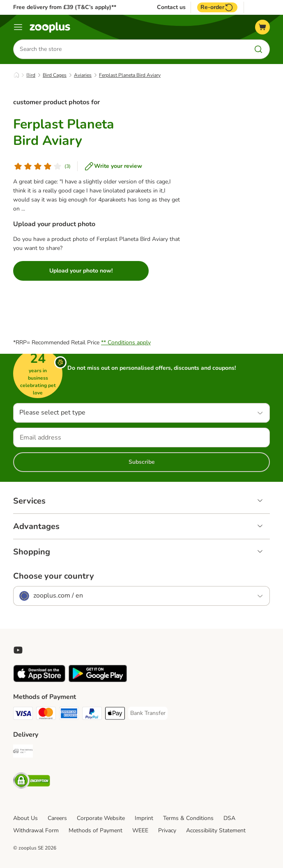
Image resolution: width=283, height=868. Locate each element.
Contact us (171, 7)
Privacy (167, 830)
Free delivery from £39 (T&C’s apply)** (65, 7)
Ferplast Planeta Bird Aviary (130, 75)
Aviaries (83, 75)
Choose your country (54, 576)
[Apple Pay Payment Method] (115, 715)
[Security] (32, 782)
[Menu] (18, 27)
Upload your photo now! (81, 271)
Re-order (217, 7)
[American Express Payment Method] (69, 715)
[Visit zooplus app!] (39, 680)
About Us (25, 818)
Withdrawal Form (36, 830)
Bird (31, 75)
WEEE (140, 830)
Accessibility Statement (216, 830)
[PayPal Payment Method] (92, 715)
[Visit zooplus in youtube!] (18, 650)
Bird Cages (55, 75)
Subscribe (142, 462)
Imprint (144, 818)
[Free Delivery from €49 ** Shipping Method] (23, 752)
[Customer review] (42, 166)
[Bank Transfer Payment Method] (148, 713)
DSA (229, 818)
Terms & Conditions (188, 818)
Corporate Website (101, 818)
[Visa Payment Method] (23, 715)
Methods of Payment (95, 830)
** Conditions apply (126, 342)
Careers (57, 818)
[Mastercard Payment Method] (46, 715)
